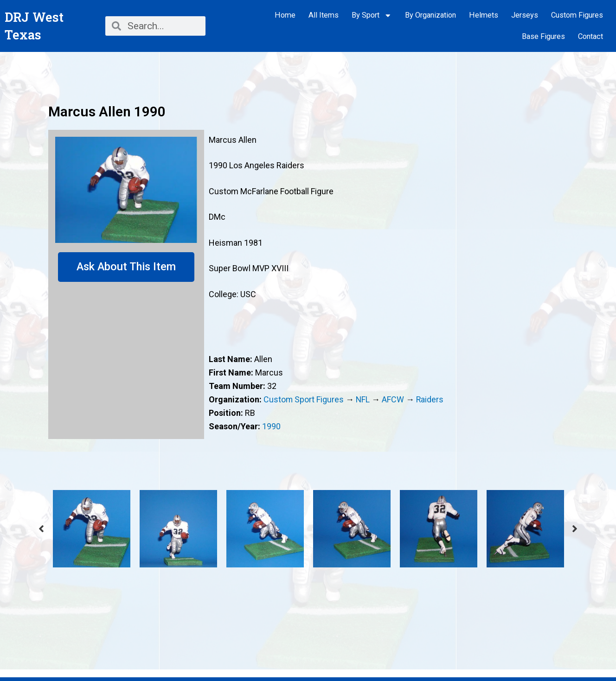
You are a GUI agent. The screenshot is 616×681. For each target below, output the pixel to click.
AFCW (394, 399)
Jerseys (525, 15)
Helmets (484, 15)
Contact (590, 36)
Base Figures (543, 36)
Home (285, 15)
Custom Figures (577, 15)
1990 (271, 426)
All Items (324, 15)
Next (575, 528)
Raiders (431, 399)
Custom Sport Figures (304, 399)
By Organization (430, 15)
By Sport (372, 16)
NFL (363, 399)
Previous (41, 528)
